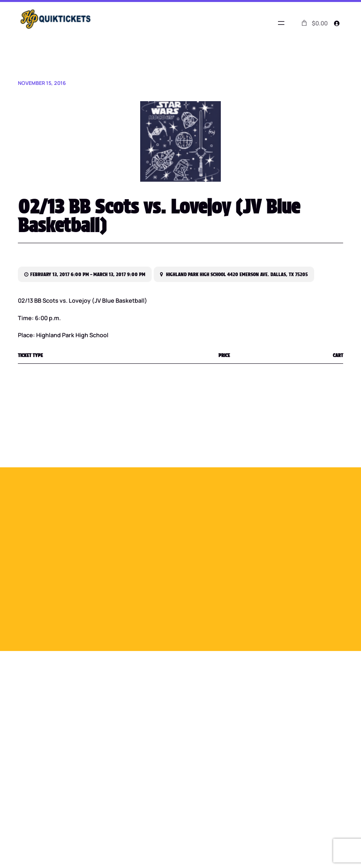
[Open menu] (281, 23)
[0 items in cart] (314, 23)
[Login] (337, 23)
